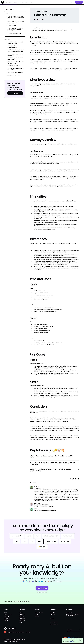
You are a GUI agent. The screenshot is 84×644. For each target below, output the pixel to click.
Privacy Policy (72, 641)
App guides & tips (17, 602)
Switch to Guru (54, 622)
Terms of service (8, 640)
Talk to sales (79, 2)
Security (37, 616)
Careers (53, 613)
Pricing (32, 2)
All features (7, 618)
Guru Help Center (39, 613)
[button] (9, 2)
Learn (21, 613)
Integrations (7, 616)
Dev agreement (17, 640)
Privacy (24, 640)
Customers (22, 614)
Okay (80, 640)
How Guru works (8, 614)
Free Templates (54, 624)
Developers (22, 618)
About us (53, 614)
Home (5, 602)
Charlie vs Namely (26, 602)
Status (37, 614)
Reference (10, 602)
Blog (21, 622)
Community (22, 620)
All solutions (7, 620)
